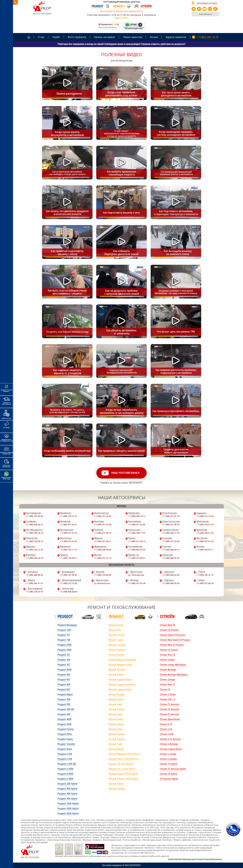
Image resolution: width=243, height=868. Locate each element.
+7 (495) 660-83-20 (171, 558)
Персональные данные (189, 859)
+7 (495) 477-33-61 (68, 533)
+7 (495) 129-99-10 (34, 541)
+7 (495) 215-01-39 (171, 516)
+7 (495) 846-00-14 (171, 550)
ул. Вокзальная (102, 583)
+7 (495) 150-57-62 (205, 525)
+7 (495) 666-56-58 (171, 583)
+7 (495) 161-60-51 (137, 558)
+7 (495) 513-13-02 (205, 516)
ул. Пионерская (136, 575)
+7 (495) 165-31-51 (34, 583)
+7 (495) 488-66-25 (34, 575)
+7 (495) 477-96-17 (103, 541)
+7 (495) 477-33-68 (103, 525)
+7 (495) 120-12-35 (34, 550)
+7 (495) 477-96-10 (137, 541)
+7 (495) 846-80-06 (68, 592)
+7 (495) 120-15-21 (68, 516)
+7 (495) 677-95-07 (103, 533)
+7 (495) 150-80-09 (103, 575)
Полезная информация (175, 859)
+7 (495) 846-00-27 (34, 525)
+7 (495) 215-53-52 (68, 541)
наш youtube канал (125, 473)
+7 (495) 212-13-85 (68, 583)
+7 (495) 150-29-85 (34, 516)
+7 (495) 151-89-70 (171, 525)
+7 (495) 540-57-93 (205, 533)
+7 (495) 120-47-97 (34, 592)
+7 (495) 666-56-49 (171, 575)
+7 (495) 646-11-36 (171, 533)
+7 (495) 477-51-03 (205, 541)
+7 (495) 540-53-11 (205, 550)
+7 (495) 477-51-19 (103, 558)
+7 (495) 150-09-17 (68, 558)
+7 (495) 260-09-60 (103, 550)
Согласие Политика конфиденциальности (209, 859)
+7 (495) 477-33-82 (103, 516)
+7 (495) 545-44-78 (34, 558)
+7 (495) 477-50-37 (68, 525)
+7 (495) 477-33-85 (137, 525)
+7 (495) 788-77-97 (137, 533)
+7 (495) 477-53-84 (171, 541)
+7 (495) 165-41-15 (205, 575)
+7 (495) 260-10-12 (137, 516)
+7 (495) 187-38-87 (68, 575)
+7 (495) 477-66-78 (205, 583)
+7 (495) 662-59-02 (137, 550)
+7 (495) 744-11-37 (68, 550)
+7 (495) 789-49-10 (34, 533)
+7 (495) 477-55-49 (137, 583)
